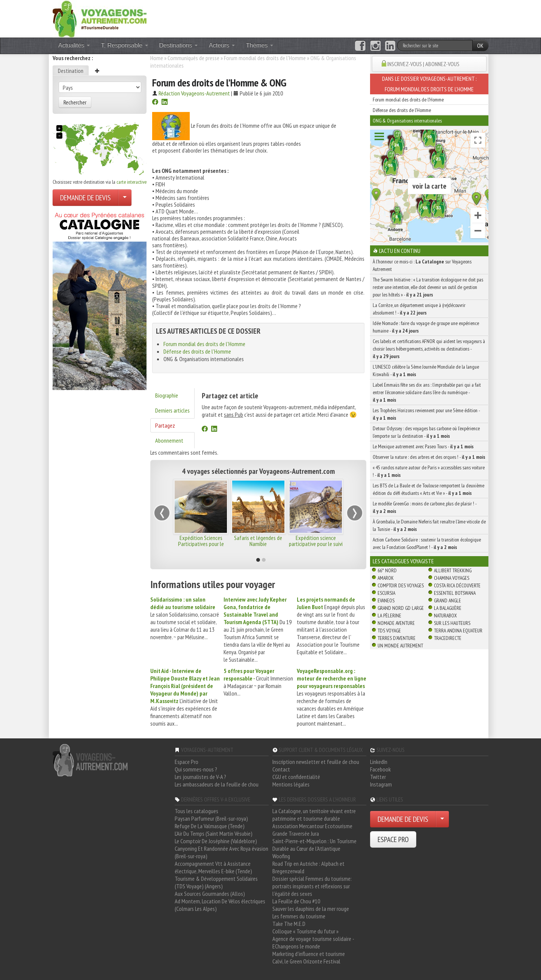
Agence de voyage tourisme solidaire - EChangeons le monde (313, 942)
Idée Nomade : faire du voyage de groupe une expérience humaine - (426, 327)
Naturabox (445, 616)
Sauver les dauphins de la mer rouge (311, 909)
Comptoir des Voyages (401, 585)
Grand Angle (447, 600)
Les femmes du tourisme (299, 916)
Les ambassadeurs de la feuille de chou (217, 784)
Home (157, 58)
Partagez (165, 425)
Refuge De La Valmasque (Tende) (210, 826)
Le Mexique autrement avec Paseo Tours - (423, 446)
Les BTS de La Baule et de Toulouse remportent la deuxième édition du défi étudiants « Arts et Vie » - (428, 489)
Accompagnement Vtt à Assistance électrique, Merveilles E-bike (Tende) (213, 867)
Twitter (378, 777)
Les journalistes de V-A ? (200, 777)
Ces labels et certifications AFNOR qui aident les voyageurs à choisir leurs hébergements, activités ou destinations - (429, 349)
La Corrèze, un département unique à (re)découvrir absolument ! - (419, 309)
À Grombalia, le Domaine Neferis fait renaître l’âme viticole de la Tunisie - (429, 525)
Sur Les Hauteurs (452, 623)
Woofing (281, 856)
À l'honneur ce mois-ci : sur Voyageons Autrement (422, 265)
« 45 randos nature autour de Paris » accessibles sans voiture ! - (429, 471)
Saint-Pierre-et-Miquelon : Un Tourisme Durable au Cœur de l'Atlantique (314, 845)
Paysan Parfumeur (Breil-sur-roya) (211, 818)
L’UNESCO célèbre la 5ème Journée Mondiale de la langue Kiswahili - (426, 371)
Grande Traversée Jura (296, 833)
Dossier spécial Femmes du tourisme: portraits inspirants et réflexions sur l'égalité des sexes (312, 886)
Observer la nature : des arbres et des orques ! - (429, 457)
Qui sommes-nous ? (196, 769)
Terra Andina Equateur (458, 631)
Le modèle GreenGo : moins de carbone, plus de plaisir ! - (425, 507)
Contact (281, 769)
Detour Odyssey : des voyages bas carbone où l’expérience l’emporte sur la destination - (426, 432)
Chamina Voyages (452, 578)
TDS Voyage (389, 631)
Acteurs (222, 45)
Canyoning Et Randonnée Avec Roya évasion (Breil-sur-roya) (221, 852)
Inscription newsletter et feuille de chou (316, 762)
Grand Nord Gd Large (401, 608)
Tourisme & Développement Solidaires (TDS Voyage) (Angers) (216, 882)
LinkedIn (379, 762)
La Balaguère (448, 608)
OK (480, 45)
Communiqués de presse (193, 58)
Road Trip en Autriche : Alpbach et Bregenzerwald (308, 867)
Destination (71, 71)
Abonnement (169, 440)
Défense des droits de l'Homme (197, 351)
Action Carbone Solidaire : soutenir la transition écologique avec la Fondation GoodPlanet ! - (427, 543)
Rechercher (75, 102)
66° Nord (387, 570)
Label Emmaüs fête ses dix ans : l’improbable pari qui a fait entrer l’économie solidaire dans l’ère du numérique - (427, 392)
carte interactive (131, 182)
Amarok (386, 578)
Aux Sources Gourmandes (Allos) (210, 894)
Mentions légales (291, 784)
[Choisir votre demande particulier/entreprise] (125, 198)
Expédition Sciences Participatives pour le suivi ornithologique (201, 544)
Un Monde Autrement (400, 646)
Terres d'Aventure (397, 638)
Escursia (386, 593)
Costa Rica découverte (457, 585)
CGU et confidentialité (296, 777)
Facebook (380, 769)
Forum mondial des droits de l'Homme (265, 58)
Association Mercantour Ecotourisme (312, 826)
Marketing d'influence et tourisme (309, 954)
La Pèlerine (389, 616)
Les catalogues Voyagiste (403, 561)
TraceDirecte (448, 638)
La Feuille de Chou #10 (296, 901)
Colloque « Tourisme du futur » (305, 931)
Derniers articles (172, 410)
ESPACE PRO (393, 839)
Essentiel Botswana (455, 593)
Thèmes (260, 45)
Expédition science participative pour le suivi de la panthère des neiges (316, 544)
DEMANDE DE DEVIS (85, 198)
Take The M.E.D (289, 924)
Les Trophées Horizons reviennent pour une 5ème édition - (426, 414)
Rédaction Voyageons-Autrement (194, 93)
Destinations (179, 45)
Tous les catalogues (196, 811)
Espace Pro (187, 762)
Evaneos (386, 600)
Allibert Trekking (453, 570)
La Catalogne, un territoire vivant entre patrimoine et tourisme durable (314, 815)
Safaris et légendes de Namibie (258, 541)
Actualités (74, 45)
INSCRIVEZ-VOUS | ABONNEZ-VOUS (423, 64)
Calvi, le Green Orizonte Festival (306, 961)
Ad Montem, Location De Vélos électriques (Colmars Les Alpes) (220, 905)
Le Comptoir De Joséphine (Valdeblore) (216, 841)
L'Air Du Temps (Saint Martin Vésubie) (214, 833)
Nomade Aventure (396, 623)
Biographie (167, 395)
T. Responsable (125, 45)
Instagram (381, 784)
